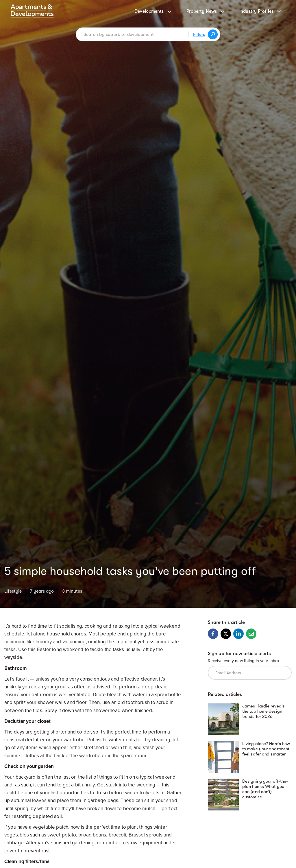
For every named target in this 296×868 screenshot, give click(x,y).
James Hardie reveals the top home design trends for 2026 (263, 711)
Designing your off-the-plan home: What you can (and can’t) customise (265, 789)
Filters (199, 34)
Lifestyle (13, 591)
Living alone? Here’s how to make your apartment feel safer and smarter (266, 749)
